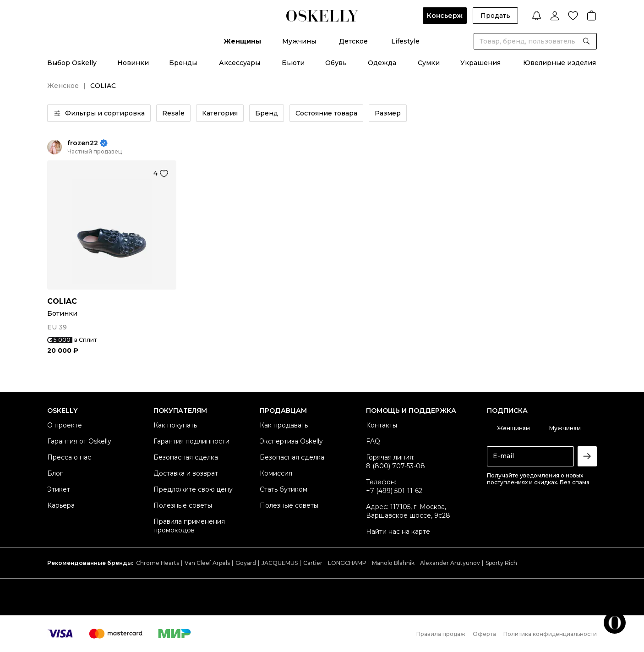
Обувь (336, 63)
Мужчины (299, 41)
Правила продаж (441, 634)
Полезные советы (183, 505)
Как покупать (175, 425)
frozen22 (83, 143)
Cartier (313, 563)
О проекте (65, 425)
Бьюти (293, 63)
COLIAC (62, 301)
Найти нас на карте (398, 531)
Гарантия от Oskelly (79, 441)
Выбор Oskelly (72, 63)
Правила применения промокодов (189, 526)
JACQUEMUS (280, 563)
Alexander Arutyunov (450, 563)
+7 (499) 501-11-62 (394, 491)
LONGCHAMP (347, 563)
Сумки (429, 63)
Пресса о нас (69, 457)
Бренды (183, 63)
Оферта (484, 634)
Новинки (133, 63)
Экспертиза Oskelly (291, 441)
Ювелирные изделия (559, 63)
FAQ (373, 441)
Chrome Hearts (158, 563)
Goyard (246, 563)
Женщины (242, 41)
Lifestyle (405, 41)
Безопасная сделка (186, 457)
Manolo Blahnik (393, 563)
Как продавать (284, 425)
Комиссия (276, 473)
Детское (353, 41)
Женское (63, 86)
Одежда (382, 63)
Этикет (59, 489)
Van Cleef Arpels (207, 563)
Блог (55, 473)
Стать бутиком (284, 489)
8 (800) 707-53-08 (396, 466)
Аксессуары (240, 63)
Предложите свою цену (193, 489)
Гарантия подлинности (191, 441)
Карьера (61, 505)
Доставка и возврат (186, 473)
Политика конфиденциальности (550, 634)
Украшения (480, 63)
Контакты (382, 425)
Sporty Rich (501, 563)
